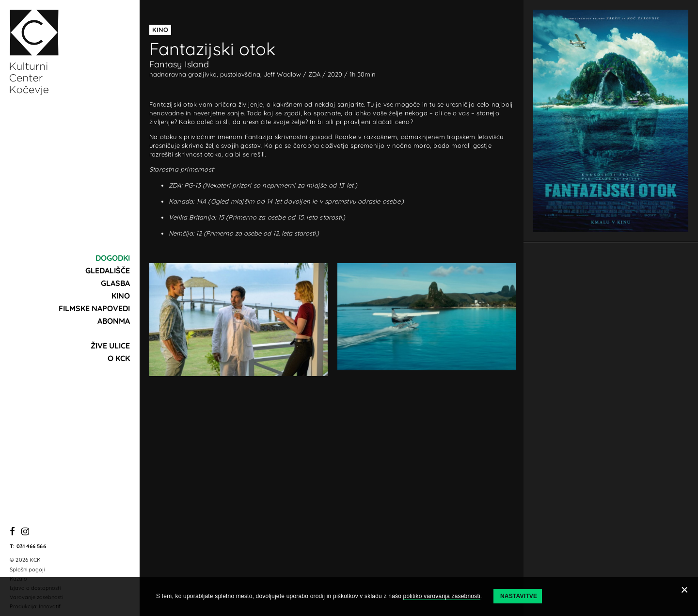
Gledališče (108, 270)
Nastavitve (519, 596)
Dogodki (113, 258)
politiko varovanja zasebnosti (442, 596)
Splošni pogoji (27, 569)
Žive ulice (110, 346)
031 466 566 (31, 546)
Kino (121, 296)
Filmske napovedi (94, 308)
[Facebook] (12, 532)
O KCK (119, 358)
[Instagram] (25, 532)
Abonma (114, 321)
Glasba (115, 283)
